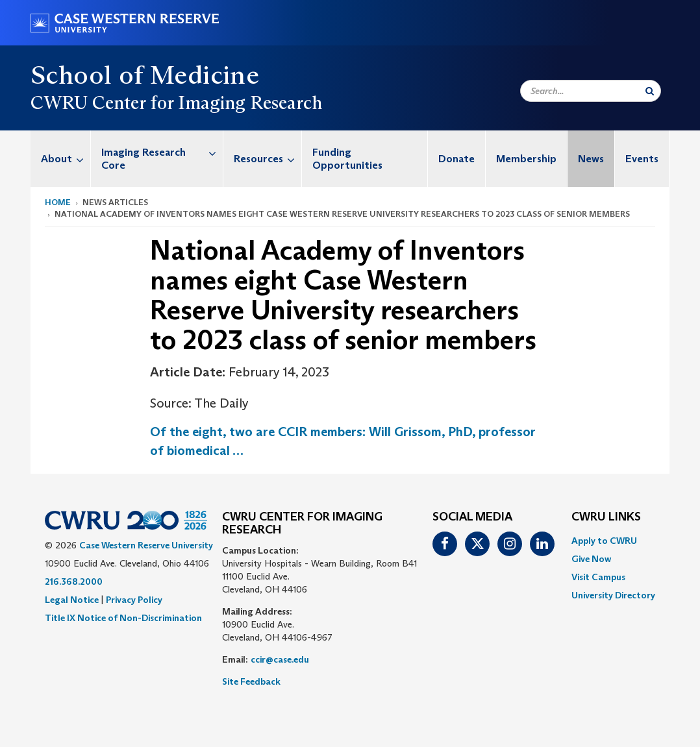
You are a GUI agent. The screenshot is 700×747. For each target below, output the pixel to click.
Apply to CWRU (604, 541)
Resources (268, 159)
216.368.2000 (74, 582)
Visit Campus (598, 577)
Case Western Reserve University (146, 545)
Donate (456, 159)
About (66, 159)
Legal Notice (72, 600)
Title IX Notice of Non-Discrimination (123, 618)
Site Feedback (251, 681)
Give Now (591, 559)
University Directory (613, 595)
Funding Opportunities (347, 159)
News (591, 159)
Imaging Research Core (162, 152)
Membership (526, 159)
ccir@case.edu (280, 659)
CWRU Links (606, 517)
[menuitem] (61, 159)
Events (642, 159)
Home (58, 202)
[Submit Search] (650, 91)
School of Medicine (145, 75)
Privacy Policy (134, 600)
